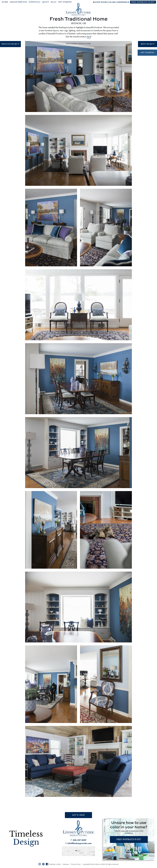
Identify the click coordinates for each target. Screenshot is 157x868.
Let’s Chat (78, 815)
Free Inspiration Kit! (143, 2)
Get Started (147, 53)
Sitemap (66, 864)
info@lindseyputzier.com (79, 843)
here (89, 37)
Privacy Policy (76, 864)
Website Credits (55, 864)
